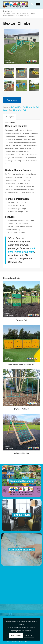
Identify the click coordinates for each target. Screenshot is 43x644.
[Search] (31, 5)
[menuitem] (31, 5)
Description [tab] (10, 117)
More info (29, 635)
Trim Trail (23, 110)
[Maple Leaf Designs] (18, 5)
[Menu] (37, 5)
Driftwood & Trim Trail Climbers (21, 107)
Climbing (16, 110)
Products (7, 11)
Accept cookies (16, 635)
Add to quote (12, 100)
